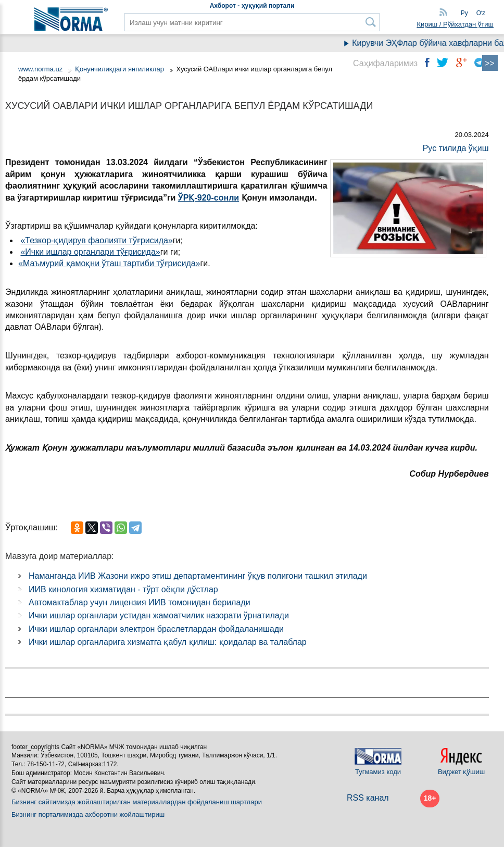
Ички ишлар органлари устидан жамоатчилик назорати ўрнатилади (159, 615)
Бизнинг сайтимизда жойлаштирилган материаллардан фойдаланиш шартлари (137, 802)
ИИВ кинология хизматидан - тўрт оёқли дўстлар (123, 589)
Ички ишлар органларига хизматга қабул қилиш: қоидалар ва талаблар (168, 642)
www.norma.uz (40, 69)
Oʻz (481, 13)
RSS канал (368, 798)
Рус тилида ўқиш (456, 148)
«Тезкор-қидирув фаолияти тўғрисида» (96, 240)
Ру (464, 13)
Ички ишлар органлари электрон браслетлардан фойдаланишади (156, 629)
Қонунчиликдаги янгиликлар (121, 69)
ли (234, 198)
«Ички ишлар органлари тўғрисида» (90, 252)
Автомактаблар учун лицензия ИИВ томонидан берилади (140, 602)
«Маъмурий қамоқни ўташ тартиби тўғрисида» (109, 263)
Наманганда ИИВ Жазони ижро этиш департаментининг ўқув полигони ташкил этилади (198, 576)
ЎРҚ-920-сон (203, 198)
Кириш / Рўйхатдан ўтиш (455, 24)
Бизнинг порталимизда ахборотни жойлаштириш (88, 814)
